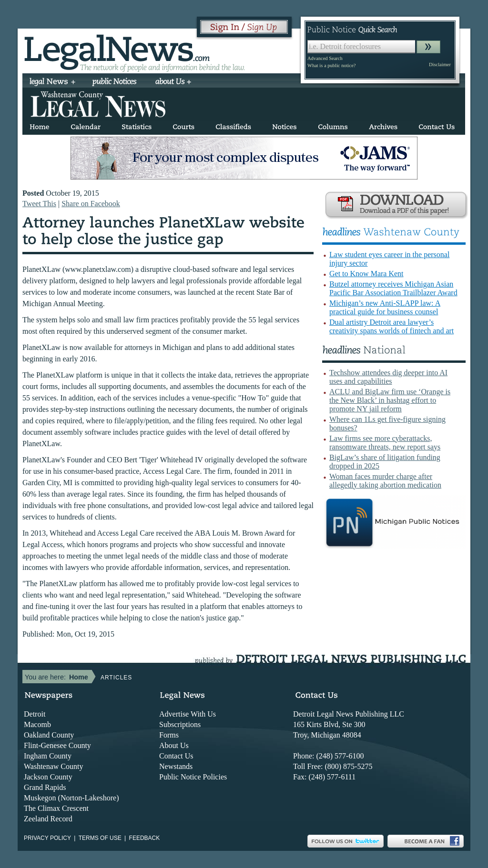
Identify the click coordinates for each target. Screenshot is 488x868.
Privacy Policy (47, 838)
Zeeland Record (48, 819)
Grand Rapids (45, 787)
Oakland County (49, 735)
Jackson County (48, 777)
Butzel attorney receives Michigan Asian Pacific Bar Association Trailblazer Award (393, 288)
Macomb (37, 724)
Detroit (35, 714)
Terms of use (100, 838)
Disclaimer (440, 65)
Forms (169, 735)
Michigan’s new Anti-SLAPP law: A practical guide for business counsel (385, 307)
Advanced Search (325, 58)
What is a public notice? (331, 65)
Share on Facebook (91, 204)
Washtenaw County (53, 766)
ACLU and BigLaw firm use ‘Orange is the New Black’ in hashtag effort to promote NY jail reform (390, 400)
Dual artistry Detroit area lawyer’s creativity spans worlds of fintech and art (391, 326)
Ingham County (48, 756)
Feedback (145, 838)
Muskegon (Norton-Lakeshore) (71, 798)
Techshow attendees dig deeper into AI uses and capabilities (388, 377)
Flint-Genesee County (57, 745)
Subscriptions (180, 724)
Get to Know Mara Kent (366, 274)
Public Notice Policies (193, 777)
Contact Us (176, 756)
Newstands (176, 766)
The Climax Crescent (56, 808)
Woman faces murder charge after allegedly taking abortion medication (385, 481)
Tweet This (39, 204)
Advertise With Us (188, 714)
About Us (174, 745)
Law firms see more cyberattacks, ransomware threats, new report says (385, 443)
